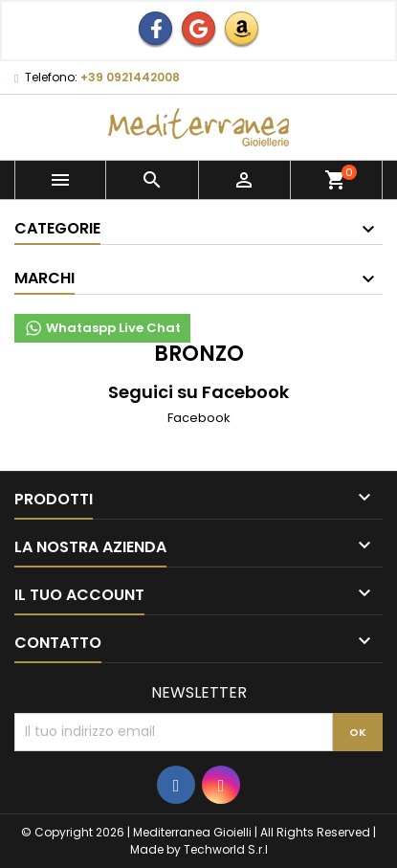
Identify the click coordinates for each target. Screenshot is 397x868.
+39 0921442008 (130, 77)
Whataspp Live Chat (102, 328)
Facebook (199, 418)
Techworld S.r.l (226, 849)
